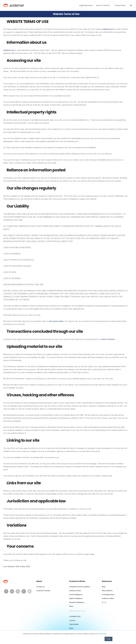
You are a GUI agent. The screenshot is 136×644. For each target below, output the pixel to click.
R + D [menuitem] (104, 602)
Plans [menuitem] (71, 606)
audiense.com (108, 29)
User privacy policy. (56, 321)
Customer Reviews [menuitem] (43, 591)
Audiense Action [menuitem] (75, 591)
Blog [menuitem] (104, 587)
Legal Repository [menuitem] (86, 5)
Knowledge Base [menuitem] (108, 594)
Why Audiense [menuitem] (107, 591)
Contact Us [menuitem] (40, 587)
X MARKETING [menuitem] (75, 616)
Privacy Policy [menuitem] (120, 5)
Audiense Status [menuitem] (108, 598)
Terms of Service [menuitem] (103, 5)
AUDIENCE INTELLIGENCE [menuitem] (80, 587)
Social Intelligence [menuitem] (76, 594)
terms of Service (108, 339)
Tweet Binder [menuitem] (74, 624)
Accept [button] (108, 639)
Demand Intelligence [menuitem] (77, 602)
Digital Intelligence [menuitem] (76, 598)
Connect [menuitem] (72, 620)
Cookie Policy (102, 634)
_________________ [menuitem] (77, 610)
